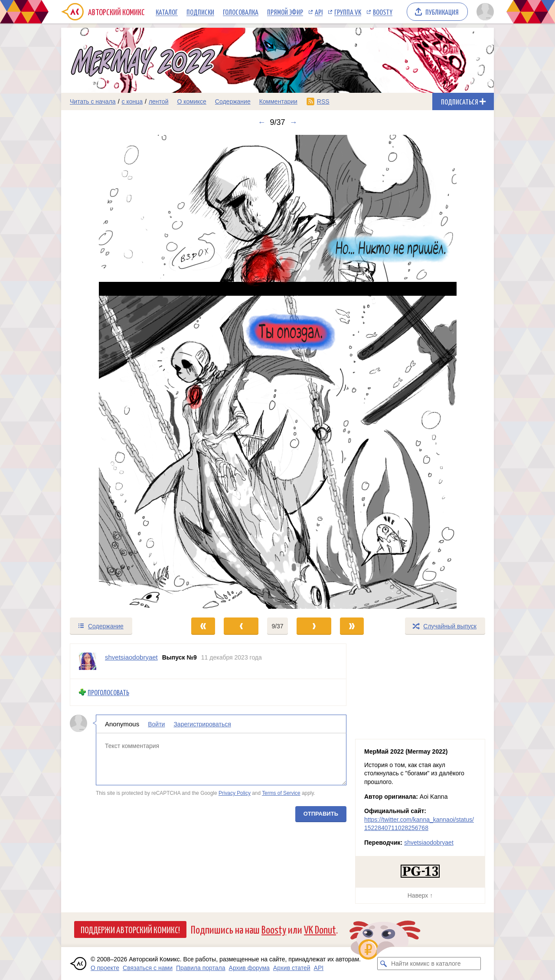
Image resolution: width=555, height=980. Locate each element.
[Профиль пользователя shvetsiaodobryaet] (88, 661)
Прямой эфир (285, 12)
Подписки (200, 12)
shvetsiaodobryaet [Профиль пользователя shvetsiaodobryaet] (131, 657)
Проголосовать (108, 692)
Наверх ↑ (420, 895)
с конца (132, 101)
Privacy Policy (235, 793)
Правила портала (201, 968)
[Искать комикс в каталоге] (384, 964)
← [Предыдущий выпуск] (261, 122)
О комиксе (191, 101)
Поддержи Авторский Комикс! (130, 929)
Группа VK (348, 12)
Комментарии (278, 101)
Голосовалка (241, 12)
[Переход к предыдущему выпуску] (115, 372)
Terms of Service (281, 793)
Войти (156, 724)
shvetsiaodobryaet (429, 843)
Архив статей (292, 968)
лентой (159, 101)
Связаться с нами (148, 968)
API (319, 12)
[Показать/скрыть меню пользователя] (484, 12)
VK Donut (320, 929)
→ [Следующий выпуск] (294, 122)
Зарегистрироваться (202, 724)
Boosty (383, 12)
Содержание (233, 101)
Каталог (167, 12)
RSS (323, 101)
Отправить (321, 813)
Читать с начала (93, 101)
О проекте (105, 968)
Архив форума (249, 968)
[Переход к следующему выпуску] (277, 372)
